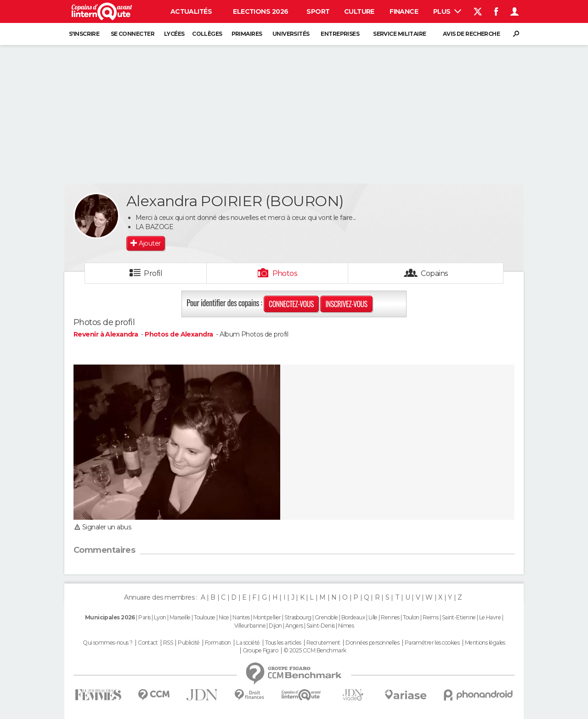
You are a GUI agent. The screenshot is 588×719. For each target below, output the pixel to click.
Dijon (275, 626)
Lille (373, 617)
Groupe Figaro (260, 651)
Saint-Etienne (459, 617)
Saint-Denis (321, 626)
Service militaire (399, 34)
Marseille (180, 617)
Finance (404, 11)
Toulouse (205, 617)
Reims (430, 617)
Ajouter (150, 243)
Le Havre (490, 617)
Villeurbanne (250, 626)
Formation (218, 643)
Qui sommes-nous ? (107, 643)
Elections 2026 (260, 11)
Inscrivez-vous (346, 304)
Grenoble (326, 617)
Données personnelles (372, 643)
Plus (447, 11)
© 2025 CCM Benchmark (315, 651)
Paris (144, 617)
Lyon (160, 617)
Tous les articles (283, 643)
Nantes (241, 617)
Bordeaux (353, 617)
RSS (168, 643)
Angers (294, 626)
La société (248, 643)
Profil (153, 273)
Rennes (390, 617)
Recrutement (323, 643)
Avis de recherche (471, 34)
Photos (285, 273)
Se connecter (133, 34)
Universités (291, 34)
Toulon (411, 617)
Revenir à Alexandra (107, 334)
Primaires (247, 34)
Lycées (174, 34)
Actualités (191, 11)
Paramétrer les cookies (432, 643)
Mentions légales (485, 643)
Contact (148, 643)
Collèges (207, 34)
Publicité (189, 643)
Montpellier (267, 617)
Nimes (346, 626)
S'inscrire (84, 34)
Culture (359, 11)
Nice (224, 617)
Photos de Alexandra (179, 334)
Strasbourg (298, 617)
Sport (318, 11)
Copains (434, 273)
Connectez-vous (291, 304)
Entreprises (340, 34)
